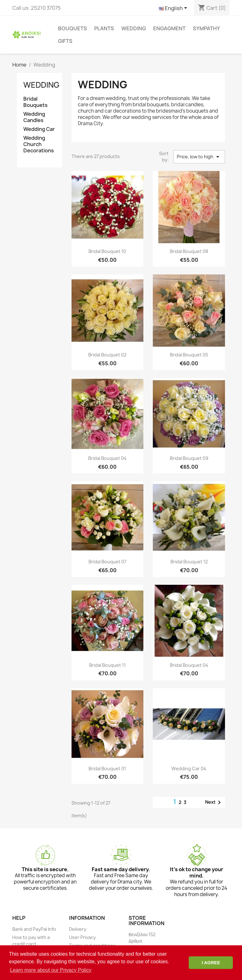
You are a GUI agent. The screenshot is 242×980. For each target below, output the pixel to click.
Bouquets (72, 28)
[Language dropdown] (174, 9)
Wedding (134, 28)
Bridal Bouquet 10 (107, 251)
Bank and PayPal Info (34, 929)
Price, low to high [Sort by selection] (199, 157)
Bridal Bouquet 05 (189, 355)
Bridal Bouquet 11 (107, 665)
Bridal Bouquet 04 (107, 458)
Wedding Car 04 (189, 769)
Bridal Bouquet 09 (189, 458)
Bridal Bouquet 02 (107, 355)
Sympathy (206, 28)
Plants (104, 28)
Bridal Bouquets (35, 102)
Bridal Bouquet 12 (189, 562)
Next (214, 802)
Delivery (78, 929)
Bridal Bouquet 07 (107, 562)
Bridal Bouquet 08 (189, 251)
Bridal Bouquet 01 (107, 769)
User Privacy (82, 937)
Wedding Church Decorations (39, 144)
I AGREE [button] (211, 963)
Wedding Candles (34, 117)
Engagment (169, 28)
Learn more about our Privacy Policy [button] (51, 970)
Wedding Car (39, 129)
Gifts (65, 41)
